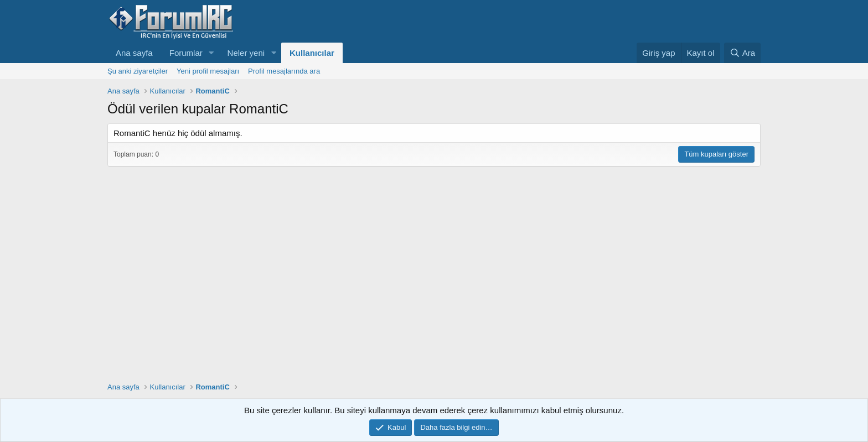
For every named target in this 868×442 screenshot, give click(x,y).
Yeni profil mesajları (208, 71)
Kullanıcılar (312, 53)
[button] (211, 53)
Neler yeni (246, 53)
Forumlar (186, 53)
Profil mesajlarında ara (284, 71)
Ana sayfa (134, 53)
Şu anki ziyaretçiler (138, 71)
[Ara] (742, 53)
